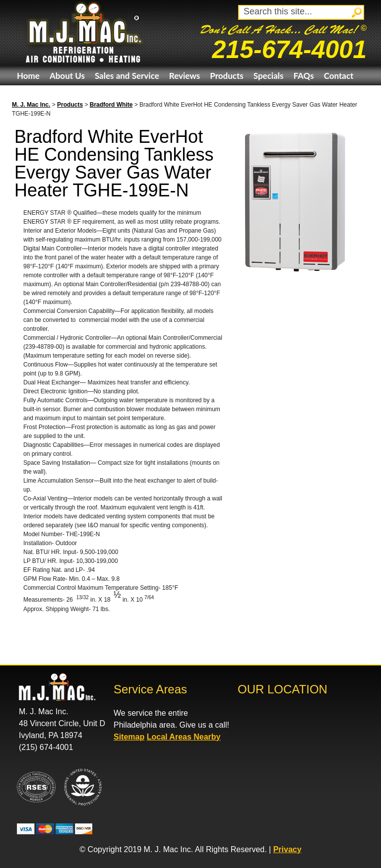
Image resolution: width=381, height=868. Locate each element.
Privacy (287, 849)
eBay (26, 95)
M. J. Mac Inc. (31, 105)
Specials (269, 76)
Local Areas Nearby (184, 737)
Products (226, 76)
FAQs (303, 76)
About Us (67, 76)
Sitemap (129, 737)
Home (28, 76)
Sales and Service (127, 76)
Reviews (185, 76)
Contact (339, 76)
